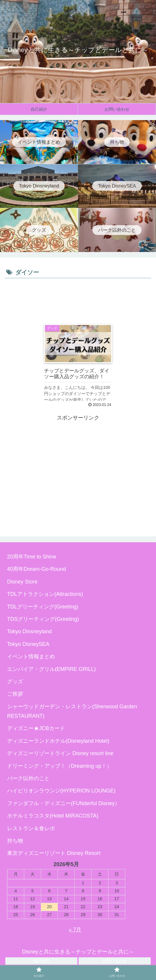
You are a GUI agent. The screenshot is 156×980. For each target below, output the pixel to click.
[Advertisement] (78, 298)
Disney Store (22, 582)
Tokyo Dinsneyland (29, 631)
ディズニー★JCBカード (36, 728)
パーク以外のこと (28, 778)
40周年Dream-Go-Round (36, 569)
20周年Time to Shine (32, 557)
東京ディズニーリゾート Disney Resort (54, 853)
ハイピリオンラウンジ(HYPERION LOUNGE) (61, 791)
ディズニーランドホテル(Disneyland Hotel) (58, 741)
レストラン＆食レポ (31, 828)
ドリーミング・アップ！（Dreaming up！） (60, 766)
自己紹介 (41, 961)
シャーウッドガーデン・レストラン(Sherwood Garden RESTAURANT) (72, 711)
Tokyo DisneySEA (28, 644)
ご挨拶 (15, 694)
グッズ (15, 681)
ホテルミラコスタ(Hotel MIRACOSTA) (53, 816)
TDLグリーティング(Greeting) (43, 607)
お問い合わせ (115, 961)
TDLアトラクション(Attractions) (45, 594)
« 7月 (75, 930)
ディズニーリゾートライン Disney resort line (60, 753)
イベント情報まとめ (31, 656)
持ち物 (15, 841)
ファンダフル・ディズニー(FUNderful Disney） (64, 803)
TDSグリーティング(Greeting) (43, 619)
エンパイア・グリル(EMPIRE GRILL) (51, 669)
